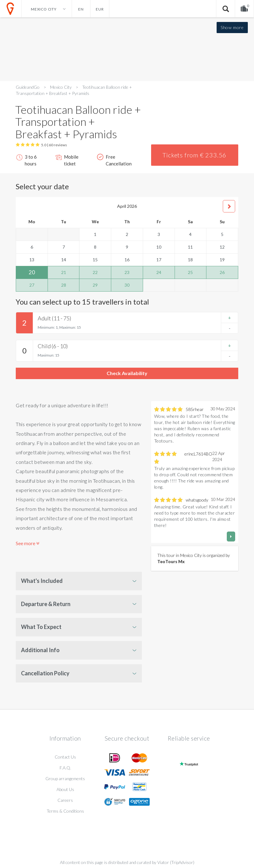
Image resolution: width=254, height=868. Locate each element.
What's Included (42, 581)
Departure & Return (46, 604)
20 (32, 272)
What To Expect (41, 627)
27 (32, 285)
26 (222, 272)
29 (95, 285)
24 (159, 272)
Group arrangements (65, 778)
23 (127, 272)
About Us (65, 789)
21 (64, 272)
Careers (65, 800)
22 (95, 272)
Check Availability (127, 373)
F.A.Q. (65, 768)
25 (190, 272)
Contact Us (65, 757)
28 (64, 285)
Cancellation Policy (45, 673)
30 (127, 285)
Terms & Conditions (65, 811)
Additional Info (40, 650)
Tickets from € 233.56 (195, 155)
